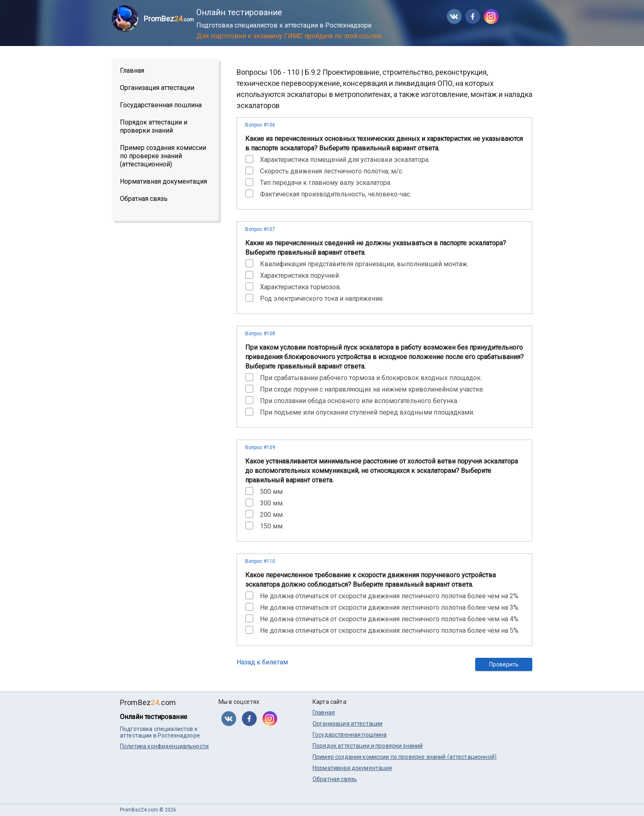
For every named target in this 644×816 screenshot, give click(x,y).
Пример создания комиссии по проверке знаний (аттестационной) (163, 156)
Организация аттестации (157, 88)
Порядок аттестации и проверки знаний (154, 126)
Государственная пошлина (161, 105)
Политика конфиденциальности (164, 746)
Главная (132, 70)
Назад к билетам (262, 662)
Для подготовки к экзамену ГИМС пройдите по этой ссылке (289, 36)
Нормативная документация (163, 181)
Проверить (504, 664)
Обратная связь (144, 199)
